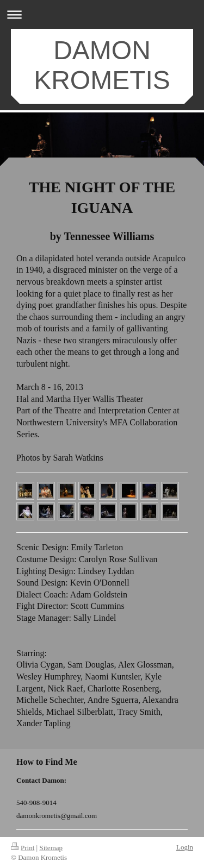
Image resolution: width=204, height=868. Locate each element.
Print (23, 848)
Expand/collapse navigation (102, 14)
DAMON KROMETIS (102, 65)
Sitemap (51, 848)
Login (185, 847)
